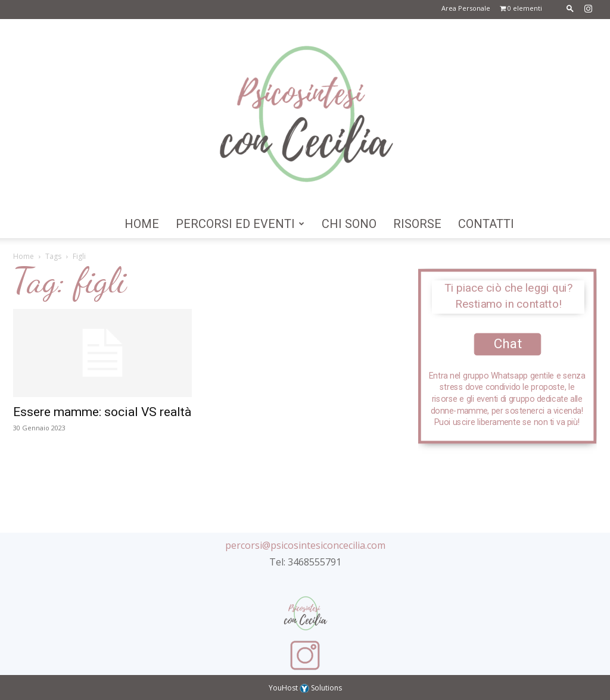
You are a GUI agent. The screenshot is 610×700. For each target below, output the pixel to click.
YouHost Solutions (305, 688)
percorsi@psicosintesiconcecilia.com (305, 545)
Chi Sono (349, 224)
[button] (570, 8)
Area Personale (466, 8)
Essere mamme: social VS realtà (102, 412)
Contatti (486, 224)
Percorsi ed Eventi (240, 224)
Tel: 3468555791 (305, 562)
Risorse (417, 224)
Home (142, 224)
